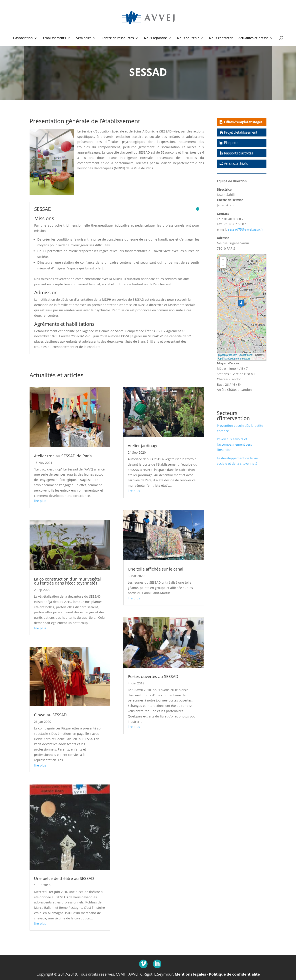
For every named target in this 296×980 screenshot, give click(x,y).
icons (250, 355)
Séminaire (84, 38)
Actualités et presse (253, 38)
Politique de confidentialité (234, 974)
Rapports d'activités (238, 153)
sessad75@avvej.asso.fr (246, 229)
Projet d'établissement (241, 132)
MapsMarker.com (228, 355)
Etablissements (54, 38)
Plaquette (231, 143)
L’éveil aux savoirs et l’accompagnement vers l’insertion (234, 444)
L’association (23, 38)
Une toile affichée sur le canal (156, 569)
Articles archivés (236, 164)
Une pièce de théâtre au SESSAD (64, 878)
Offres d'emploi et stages (243, 122)
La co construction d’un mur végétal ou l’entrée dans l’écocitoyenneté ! (67, 581)
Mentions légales (190, 974)
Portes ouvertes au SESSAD (153, 676)
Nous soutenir (188, 38)
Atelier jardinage (143, 446)
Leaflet (242, 355)
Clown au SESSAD (50, 715)
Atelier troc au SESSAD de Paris (63, 456)
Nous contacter (221, 38)
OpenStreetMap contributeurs (234, 359)
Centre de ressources (118, 38)
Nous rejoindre (155, 38)
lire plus (40, 501)
